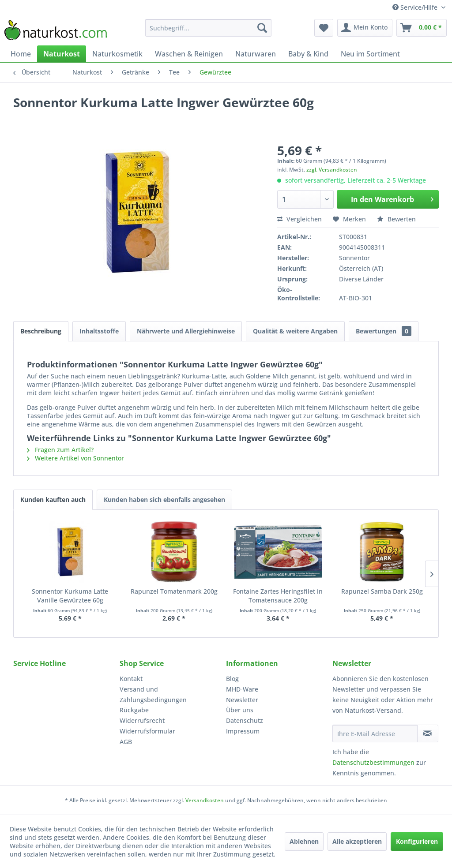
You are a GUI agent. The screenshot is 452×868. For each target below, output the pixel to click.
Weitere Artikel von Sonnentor (75, 458)
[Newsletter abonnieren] (428, 733)
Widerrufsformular (147, 731)
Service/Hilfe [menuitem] (416, 7)
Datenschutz (245, 720)
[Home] (21, 54)
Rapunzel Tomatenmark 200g (174, 591)
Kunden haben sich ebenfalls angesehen (164, 499)
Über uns (240, 710)
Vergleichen (299, 219)
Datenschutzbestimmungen (373, 762)
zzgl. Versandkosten (332, 170)
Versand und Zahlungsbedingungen (153, 694)
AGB (126, 742)
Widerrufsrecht (142, 720)
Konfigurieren (417, 841)
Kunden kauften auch (53, 499)
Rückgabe (134, 710)
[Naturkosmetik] (117, 54)
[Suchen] (262, 28)
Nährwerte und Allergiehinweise (186, 331)
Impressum (243, 731)
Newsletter (242, 700)
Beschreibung (41, 331)
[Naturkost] (62, 54)
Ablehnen (304, 841)
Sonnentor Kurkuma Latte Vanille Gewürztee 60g (70, 596)
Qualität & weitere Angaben (295, 331)
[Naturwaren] (256, 54)
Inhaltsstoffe (99, 331)
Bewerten (396, 219)
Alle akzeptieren (357, 841)
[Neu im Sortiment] (370, 54)
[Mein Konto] (365, 28)
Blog (232, 679)
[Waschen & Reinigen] (189, 54)
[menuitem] (209, 28)
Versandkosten (205, 800)
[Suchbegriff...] (209, 28)
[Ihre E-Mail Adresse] (375, 733)
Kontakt (131, 679)
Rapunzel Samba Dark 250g (382, 591)
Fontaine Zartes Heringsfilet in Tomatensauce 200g (278, 596)
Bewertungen (384, 331)
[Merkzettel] (324, 28)
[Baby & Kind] (308, 54)
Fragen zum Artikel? (60, 450)
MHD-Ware (242, 689)
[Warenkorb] (422, 28)
